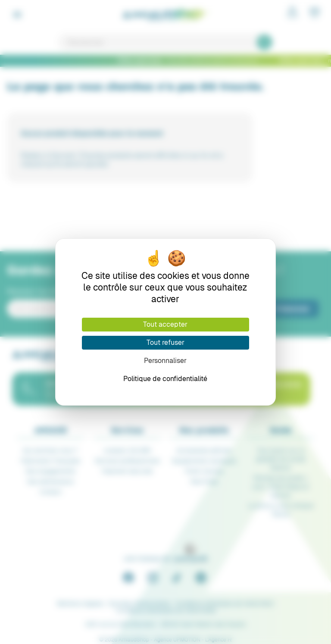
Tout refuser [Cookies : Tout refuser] (165, 342)
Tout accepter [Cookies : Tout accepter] (165, 324)
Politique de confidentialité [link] (165, 379)
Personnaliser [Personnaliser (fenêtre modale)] (165, 361)
